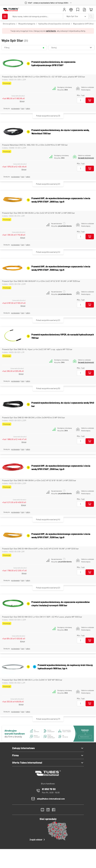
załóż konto (51, 31)
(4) (48, 252)
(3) (48, 116)
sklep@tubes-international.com (51, 799)
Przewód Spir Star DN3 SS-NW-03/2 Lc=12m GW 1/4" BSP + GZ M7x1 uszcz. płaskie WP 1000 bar (42, 617)
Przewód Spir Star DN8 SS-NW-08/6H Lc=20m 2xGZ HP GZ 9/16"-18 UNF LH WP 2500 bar (39, 480)
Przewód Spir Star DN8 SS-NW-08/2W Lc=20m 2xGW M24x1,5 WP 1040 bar (33, 417)
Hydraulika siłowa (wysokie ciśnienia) (54, 24)
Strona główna (9, 24)
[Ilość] (81, 100)
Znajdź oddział (38, 840)
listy (23, 108)
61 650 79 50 (49, 789)
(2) (48, 184)
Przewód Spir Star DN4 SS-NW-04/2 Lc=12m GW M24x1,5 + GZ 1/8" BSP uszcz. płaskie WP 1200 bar (44, 77)
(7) (48, 719)
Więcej (22, 101)
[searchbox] (36, 16)
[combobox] (76, 16)
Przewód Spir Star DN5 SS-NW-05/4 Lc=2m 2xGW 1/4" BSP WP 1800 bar (32, 680)
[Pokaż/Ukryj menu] (5, 16)
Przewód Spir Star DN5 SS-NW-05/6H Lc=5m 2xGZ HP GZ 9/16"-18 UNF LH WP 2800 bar (38, 213)
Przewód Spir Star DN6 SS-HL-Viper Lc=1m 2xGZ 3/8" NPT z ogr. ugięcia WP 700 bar (37, 349)
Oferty (28, 108)
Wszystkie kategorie (27, 24)
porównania (15, 108)
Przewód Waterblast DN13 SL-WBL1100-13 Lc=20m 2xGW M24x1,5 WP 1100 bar (35, 145)
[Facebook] (54, 810)
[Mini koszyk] (91, 10)
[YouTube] (42, 810)
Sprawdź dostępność (86, 158)
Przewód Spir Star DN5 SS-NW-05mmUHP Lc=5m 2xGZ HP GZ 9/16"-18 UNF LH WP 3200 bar (40, 549)
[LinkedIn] (48, 810)
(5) (48, 388)
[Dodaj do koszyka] (90, 100)
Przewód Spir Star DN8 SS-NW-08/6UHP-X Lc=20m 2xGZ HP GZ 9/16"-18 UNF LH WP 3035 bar (41, 281)
